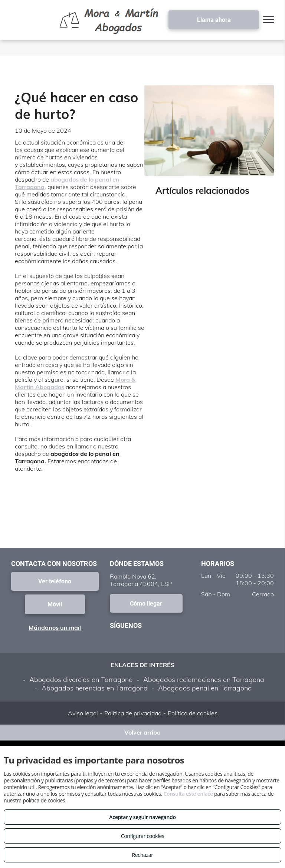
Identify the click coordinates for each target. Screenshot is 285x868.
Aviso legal (83, 713)
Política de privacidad (133, 713)
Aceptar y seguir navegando (142, 817)
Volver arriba (142, 732)
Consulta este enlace (188, 794)
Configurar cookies (143, 836)
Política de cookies (193, 713)
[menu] (269, 20)
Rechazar (142, 855)
